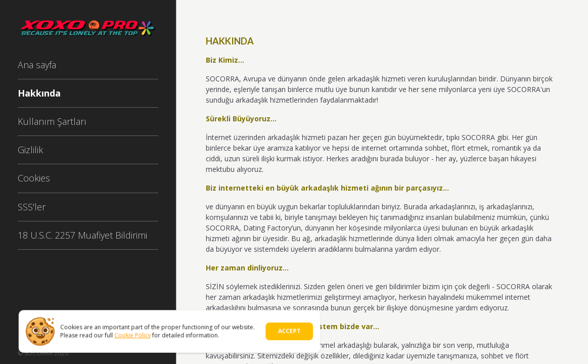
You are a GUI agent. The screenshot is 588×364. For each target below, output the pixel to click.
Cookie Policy (134, 334)
